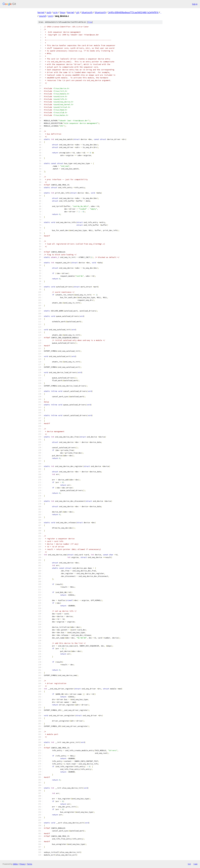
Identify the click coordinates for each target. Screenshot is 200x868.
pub (49, 12)
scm (55, 12)
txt (189, 864)
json (195, 864)
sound (42, 16)
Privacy (22, 864)
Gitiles (15, 864)
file (90, 22)
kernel (41, 12)
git (78, 12)
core (50, 16)
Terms (29, 864)
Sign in (195, 4)
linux (62, 12)
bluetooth (87, 12)
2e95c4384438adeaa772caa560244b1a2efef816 (133, 12)
